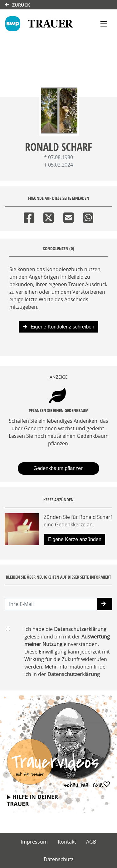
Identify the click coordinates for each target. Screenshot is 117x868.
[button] (105, 604)
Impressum (34, 842)
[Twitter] (49, 216)
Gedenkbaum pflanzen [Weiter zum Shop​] (58, 468)
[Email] (68, 216)
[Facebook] (29, 216)
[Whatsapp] (88, 216)
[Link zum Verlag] (42, 24)
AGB (91, 842)
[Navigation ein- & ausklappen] (104, 24)
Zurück (17, 5)
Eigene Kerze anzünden (75, 539)
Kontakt (67, 842)
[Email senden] (51, 604)
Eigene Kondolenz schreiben (58, 327)
